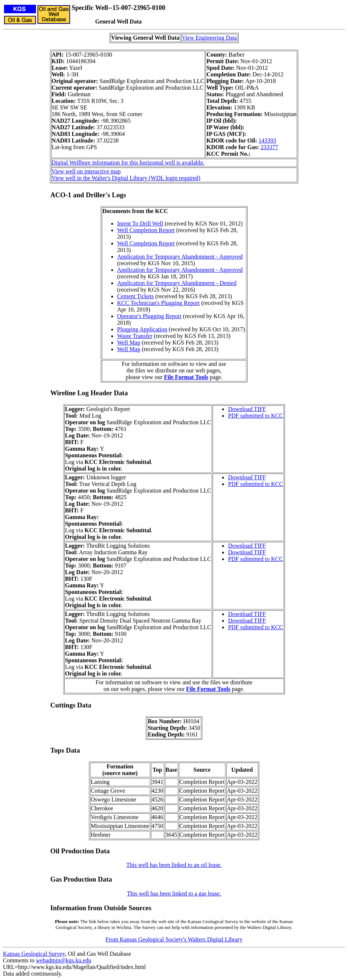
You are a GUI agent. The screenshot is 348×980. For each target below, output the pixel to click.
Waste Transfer (135, 336)
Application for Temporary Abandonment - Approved (180, 257)
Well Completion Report (146, 230)
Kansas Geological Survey (34, 954)
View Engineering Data (209, 38)
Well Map (129, 343)
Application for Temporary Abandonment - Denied (177, 283)
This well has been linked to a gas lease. (174, 893)
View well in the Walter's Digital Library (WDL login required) (126, 178)
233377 (269, 147)
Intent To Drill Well (140, 224)
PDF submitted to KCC (255, 416)
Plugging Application (142, 329)
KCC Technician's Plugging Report (158, 303)
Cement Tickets (135, 296)
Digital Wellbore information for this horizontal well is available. (128, 163)
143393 (267, 140)
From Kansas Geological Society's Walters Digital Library (174, 939)
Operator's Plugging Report (149, 316)
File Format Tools (186, 377)
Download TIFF (247, 409)
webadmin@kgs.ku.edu (64, 960)
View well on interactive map (86, 171)
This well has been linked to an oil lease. (174, 865)
